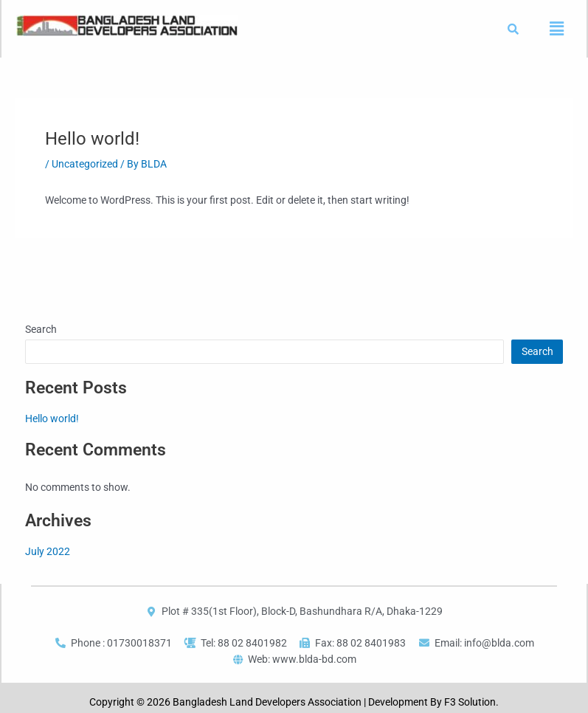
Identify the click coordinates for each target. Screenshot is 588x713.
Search (41, 329)
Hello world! (52, 418)
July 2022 (48, 551)
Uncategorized (85, 164)
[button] (556, 29)
